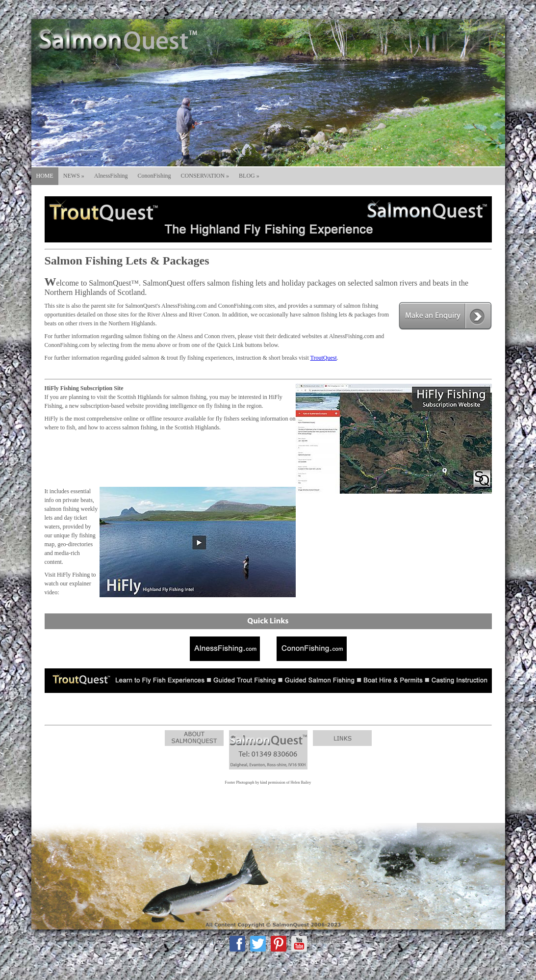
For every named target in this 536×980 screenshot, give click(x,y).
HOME (45, 176)
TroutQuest (324, 358)
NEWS (74, 176)
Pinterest (279, 944)
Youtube (299, 944)
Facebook (237, 944)
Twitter (258, 944)
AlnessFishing (111, 176)
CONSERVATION (205, 176)
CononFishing (154, 176)
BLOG (249, 176)
